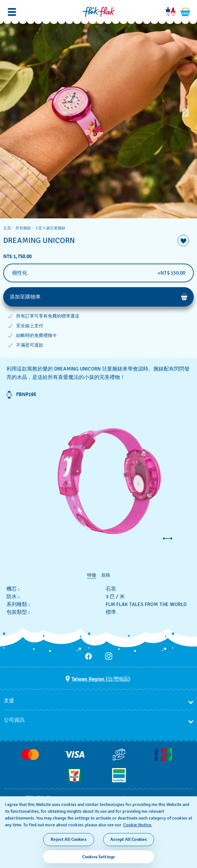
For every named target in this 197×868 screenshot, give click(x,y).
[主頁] (99, 12)
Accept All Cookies (129, 839)
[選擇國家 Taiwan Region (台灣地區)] (98, 679)
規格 (106, 575)
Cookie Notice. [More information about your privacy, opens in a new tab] (138, 825)
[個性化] (98, 273)
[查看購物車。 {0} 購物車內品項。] (185, 12)
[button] (12, 12)
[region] (98, 288)
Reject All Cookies (69, 839)
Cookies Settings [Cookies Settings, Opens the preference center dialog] (98, 857)
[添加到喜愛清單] (183, 241)
